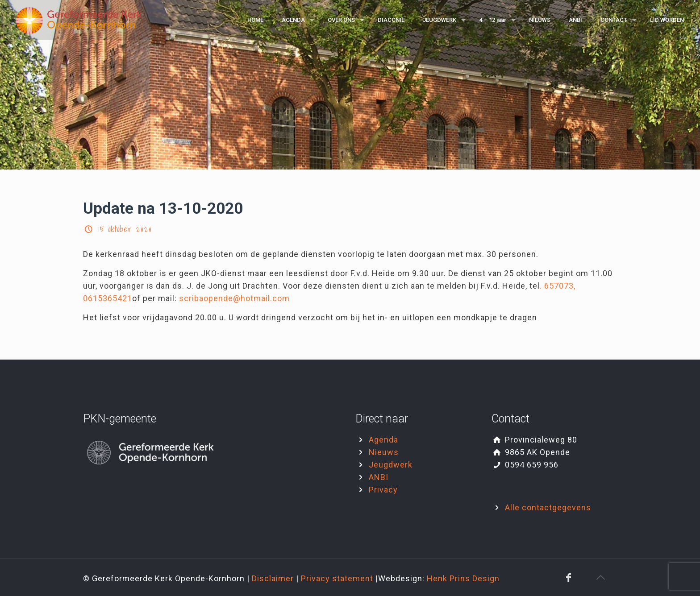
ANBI (379, 477)
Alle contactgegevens (548, 507)
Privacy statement (338, 578)
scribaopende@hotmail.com (234, 298)
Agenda (383, 440)
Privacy (383, 490)
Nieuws (384, 452)
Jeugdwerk (391, 465)
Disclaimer (274, 578)
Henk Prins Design (463, 578)
